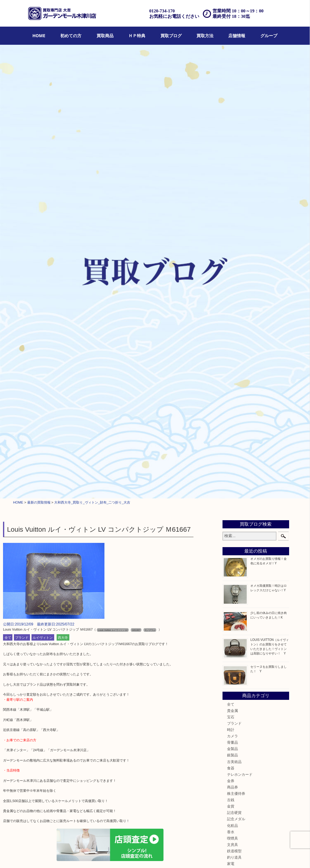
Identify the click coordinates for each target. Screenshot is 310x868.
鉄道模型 (234, 403)
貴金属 (232, 263)
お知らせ (234, 461)
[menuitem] (39, 36)
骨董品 (232, 295)
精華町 (232, 509)
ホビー (232, 435)
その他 (232, 454)
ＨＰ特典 (137, 36)
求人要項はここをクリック (23, 748)
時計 (231, 282)
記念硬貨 (234, 365)
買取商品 (105, 36)
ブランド (22, 190)
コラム (232, 467)
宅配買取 (132, 856)
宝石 (231, 269)
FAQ (181, 856)
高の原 (232, 521)
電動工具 (234, 423)
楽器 (231, 429)
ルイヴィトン (43, 190)
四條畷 (232, 540)
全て (8, 190)
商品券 (232, 339)
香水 (231, 384)
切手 (231, 448)
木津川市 (234, 483)
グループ (269, 36)
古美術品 (234, 314)
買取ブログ (171, 36)
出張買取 (114, 856)
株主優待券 (236, 346)
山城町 (232, 489)
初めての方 (71, 36)
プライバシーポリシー (205, 856)
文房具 (232, 397)
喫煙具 (232, 391)
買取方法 (205, 36)
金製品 (232, 301)
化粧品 (232, 378)
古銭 (231, 352)
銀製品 (232, 308)
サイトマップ (236, 856)
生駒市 (232, 528)
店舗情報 (237, 36)
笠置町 (232, 534)
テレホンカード (240, 327)
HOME (39, 36)
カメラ (232, 289)
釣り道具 (234, 410)
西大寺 (63, 190)
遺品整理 (149, 856)
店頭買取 (97, 856)
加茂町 (232, 496)
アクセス (167, 856)
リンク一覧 (258, 856)
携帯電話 (234, 442)
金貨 (231, 359)
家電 (231, 416)
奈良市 (232, 502)
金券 (231, 333)
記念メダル (236, 372)
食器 (231, 320)
